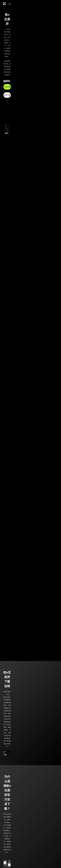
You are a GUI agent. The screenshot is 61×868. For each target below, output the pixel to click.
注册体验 (7, 87)
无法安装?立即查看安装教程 (7, 81)
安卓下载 (7, 95)
